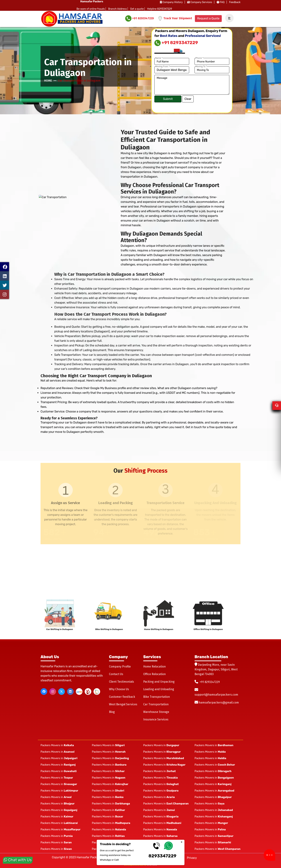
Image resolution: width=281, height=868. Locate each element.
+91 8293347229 (140, 18)
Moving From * (162, 66)
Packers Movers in (57, 745)
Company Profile (120, 667)
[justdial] (79, 692)
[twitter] (62, 692)
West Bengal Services (123, 704)
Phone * (199, 58)
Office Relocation (154, 674)
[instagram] (53, 692)
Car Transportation (156, 704)
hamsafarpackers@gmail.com (219, 703)
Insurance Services (156, 719)
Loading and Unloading (159, 689)
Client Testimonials (121, 682)
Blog (112, 712)
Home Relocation (154, 667)
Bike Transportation (157, 697)
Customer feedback (122, 697)
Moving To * (201, 66)
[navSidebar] (228, 18)
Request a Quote (208, 18)
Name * (159, 58)
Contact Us (116, 674)
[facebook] (44, 692)
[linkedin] (70, 692)
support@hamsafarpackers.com (216, 695)
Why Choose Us (119, 689)
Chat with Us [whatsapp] (18, 859)
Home (48, 81)
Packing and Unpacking (159, 682)
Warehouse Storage (156, 712)
